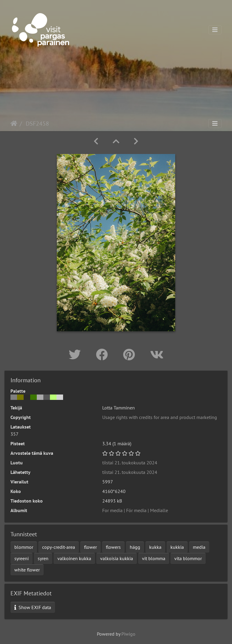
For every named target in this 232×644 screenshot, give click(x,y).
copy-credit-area (59, 547)
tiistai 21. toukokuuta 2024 (130, 463)
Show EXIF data (33, 607)
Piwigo (128, 634)
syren (43, 558)
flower (90, 547)
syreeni (22, 558)
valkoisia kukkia (117, 558)
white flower (27, 570)
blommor (24, 547)
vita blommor (188, 558)
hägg (135, 547)
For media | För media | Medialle (135, 510)
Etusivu (14, 124)
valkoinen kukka (74, 558)
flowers (113, 547)
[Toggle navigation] (215, 30)
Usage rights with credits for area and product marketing (160, 417)
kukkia (177, 547)
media (199, 547)
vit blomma (154, 558)
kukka (155, 547)
